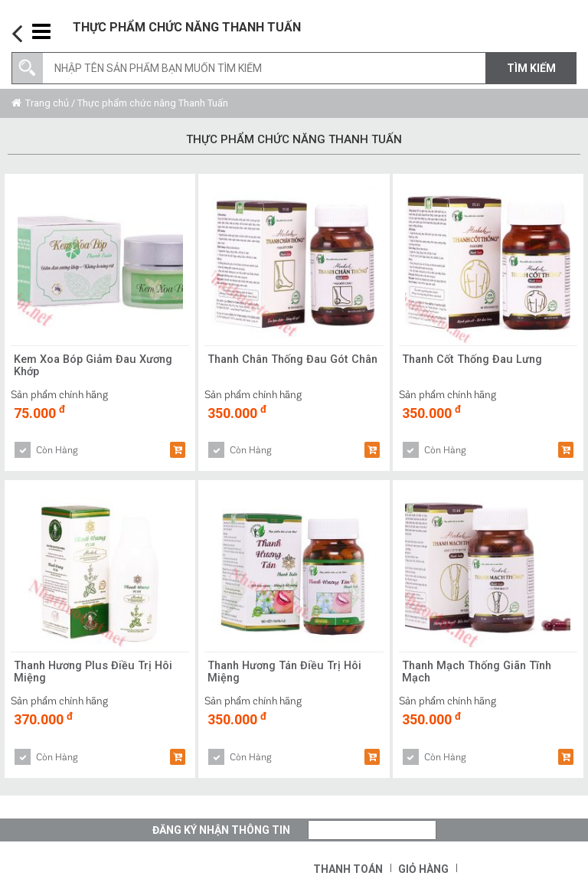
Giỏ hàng (423, 869)
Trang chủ (47, 103)
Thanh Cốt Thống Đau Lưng (476, 360)
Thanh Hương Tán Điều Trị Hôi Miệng (288, 673)
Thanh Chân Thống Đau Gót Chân (283, 367)
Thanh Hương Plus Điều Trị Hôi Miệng (96, 673)
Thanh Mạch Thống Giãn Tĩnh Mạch (482, 673)
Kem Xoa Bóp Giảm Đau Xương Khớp (96, 367)
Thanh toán (348, 869)
